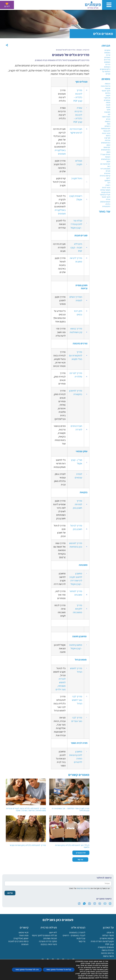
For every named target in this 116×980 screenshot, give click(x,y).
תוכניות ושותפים (50, 938)
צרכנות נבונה (105, 86)
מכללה (44, 976)
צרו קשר (82, 941)
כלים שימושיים (105, 69)
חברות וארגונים (107, 172)
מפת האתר (24, 935)
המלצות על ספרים (106, 73)
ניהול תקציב (77, 178)
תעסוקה (107, 180)
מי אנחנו (110, 932)
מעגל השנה (106, 117)
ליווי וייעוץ (53, 932)
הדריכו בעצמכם (107, 66)
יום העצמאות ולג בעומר (106, 130)
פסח (109, 124)
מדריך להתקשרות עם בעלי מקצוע (76, 355)
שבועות (108, 88)
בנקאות (108, 121)
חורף (108, 110)
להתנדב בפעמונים (77, 932)
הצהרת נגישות (108, 950)
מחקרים (107, 50)
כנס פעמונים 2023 (106, 151)
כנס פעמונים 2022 (106, 144)
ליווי (109, 183)
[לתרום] (7, 4)
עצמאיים (107, 100)
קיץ (109, 114)
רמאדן (108, 185)
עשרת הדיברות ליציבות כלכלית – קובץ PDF (78, 115)
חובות (108, 107)
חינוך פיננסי (106, 197)
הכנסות (108, 84)
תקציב (108, 95)
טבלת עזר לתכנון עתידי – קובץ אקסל (76, 224)
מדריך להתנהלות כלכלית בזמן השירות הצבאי (28, 845)
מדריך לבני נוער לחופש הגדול (77, 700)
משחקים (107, 62)
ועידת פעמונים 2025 (105, 201)
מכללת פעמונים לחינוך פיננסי (44, 935)
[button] (7, 45)
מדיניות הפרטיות (83, 888)
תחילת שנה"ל (105, 154)
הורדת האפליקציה (72, 976)
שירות (108, 55)
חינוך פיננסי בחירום (106, 92)
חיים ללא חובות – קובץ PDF (76, 247)
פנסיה (108, 102)
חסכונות (107, 112)
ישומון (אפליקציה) (21, 938)
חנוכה (108, 105)
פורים (108, 119)
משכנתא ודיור (105, 169)
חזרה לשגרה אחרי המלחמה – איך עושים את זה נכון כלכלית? (71, 809)
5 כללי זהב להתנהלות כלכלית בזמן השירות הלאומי (72, 846)
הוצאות (108, 157)
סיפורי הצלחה (108, 935)
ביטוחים (107, 126)
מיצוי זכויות (106, 188)
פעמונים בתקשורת (106, 947)
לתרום (7, 6)
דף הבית (86, 50)
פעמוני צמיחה (105, 190)
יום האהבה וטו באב (105, 165)
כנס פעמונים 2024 (106, 160)
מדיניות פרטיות (107, 953)
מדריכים (107, 60)
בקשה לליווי (14, 976)
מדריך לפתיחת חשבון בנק (78, 504)
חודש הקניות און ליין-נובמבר (105, 193)
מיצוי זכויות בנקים (106, 134)
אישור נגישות (108, 956)
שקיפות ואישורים (107, 938)
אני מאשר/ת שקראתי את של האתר (89, 888)
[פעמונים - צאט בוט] (110, 974)
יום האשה (107, 147)
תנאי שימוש (24, 932)
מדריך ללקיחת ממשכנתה (77, 609)
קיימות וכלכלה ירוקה (105, 177)
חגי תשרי (107, 98)
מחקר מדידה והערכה (48, 941)
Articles (107, 53)
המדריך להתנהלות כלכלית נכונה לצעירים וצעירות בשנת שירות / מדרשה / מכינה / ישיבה (26, 809)
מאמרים (107, 57)
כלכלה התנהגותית (106, 205)
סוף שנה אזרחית (107, 139)
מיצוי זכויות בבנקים (49, 944)
